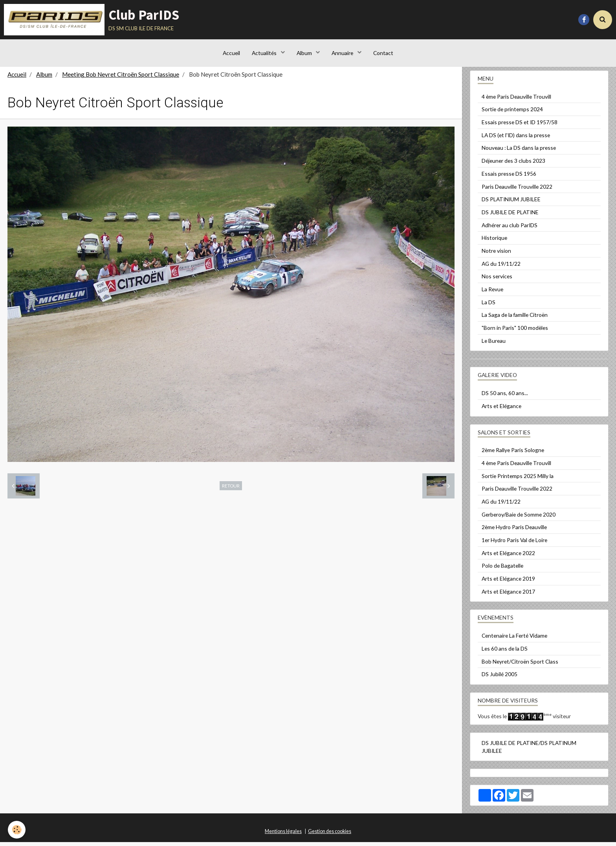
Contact (383, 53)
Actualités (265, 53)
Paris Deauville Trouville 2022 (517, 190)
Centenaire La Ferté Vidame (514, 639)
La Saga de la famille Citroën (515, 319)
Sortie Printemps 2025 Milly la (518, 480)
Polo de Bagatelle (502, 569)
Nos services (497, 280)
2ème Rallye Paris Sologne (513, 454)
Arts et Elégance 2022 (508, 557)
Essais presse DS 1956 (509, 177)
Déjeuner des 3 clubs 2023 (513, 165)
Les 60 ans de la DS (505, 652)
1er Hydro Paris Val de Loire (514, 544)
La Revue (492, 293)
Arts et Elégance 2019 (508, 582)
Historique (494, 242)
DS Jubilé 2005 (500, 678)
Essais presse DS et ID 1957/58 (520, 126)
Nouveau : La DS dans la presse (519, 152)
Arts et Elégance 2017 (508, 595)
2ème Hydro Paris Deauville (514, 531)
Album (305, 53)
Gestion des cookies (330, 835)
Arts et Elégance (501, 410)
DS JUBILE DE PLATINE (510, 216)
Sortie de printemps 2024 (512, 113)
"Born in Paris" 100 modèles (515, 332)
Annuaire (343, 53)
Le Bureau (494, 345)
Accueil (231, 53)
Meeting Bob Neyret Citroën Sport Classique (121, 78)
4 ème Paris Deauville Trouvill (516, 100)
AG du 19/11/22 (501, 268)
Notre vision (496, 255)
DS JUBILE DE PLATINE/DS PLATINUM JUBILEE (529, 751)
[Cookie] (17, 830)
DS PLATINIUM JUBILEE (511, 203)
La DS (489, 306)
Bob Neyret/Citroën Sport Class (520, 665)
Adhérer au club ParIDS (510, 229)
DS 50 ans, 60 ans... (505, 397)
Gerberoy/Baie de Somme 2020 (519, 518)
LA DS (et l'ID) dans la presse (516, 139)
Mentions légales (283, 835)
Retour (231, 489)
